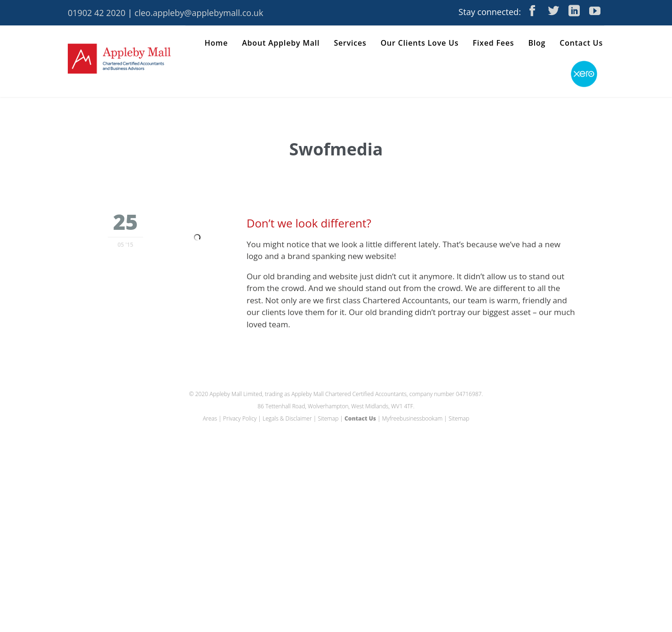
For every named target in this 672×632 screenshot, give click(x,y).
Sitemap (328, 418)
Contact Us (360, 418)
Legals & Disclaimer (287, 418)
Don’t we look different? (309, 223)
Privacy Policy (240, 418)
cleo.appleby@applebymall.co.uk (199, 13)
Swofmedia (336, 149)
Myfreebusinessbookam (412, 418)
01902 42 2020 (97, 13)
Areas (210, 418)
